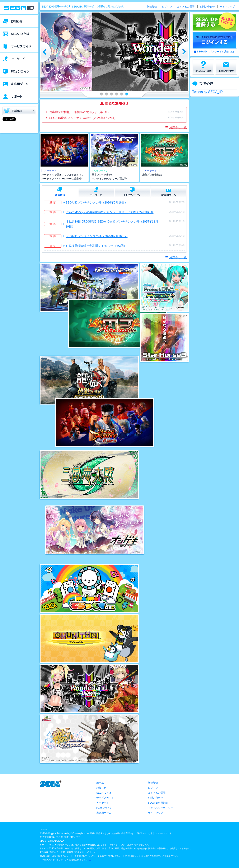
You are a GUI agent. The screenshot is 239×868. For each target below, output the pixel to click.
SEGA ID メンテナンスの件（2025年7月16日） (97, 236)
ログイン (167, 7)
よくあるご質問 (186, 7)
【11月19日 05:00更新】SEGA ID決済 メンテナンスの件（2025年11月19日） (112, 224)
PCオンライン (104, 808)
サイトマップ (227, 7)
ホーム (100, 783)
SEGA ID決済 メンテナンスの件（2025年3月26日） (83, 118)
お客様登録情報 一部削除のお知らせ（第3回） (80, 112)
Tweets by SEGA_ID (207, 92)
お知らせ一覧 (178, 127)
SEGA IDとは (104, 793)
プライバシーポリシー (160, 808)
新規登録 (152, 7)
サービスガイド (105, 798)
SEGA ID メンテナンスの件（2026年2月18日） (97, 202)
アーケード (103, 803)
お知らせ (101, 788)
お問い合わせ (207, 7)
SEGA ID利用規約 (158, 803)
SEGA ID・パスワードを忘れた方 (216, 52)
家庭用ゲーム (104, 813)
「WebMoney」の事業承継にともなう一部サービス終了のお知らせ (110, 212)
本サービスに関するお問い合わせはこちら (129, 845)
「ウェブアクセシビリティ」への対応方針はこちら (64, 860)
